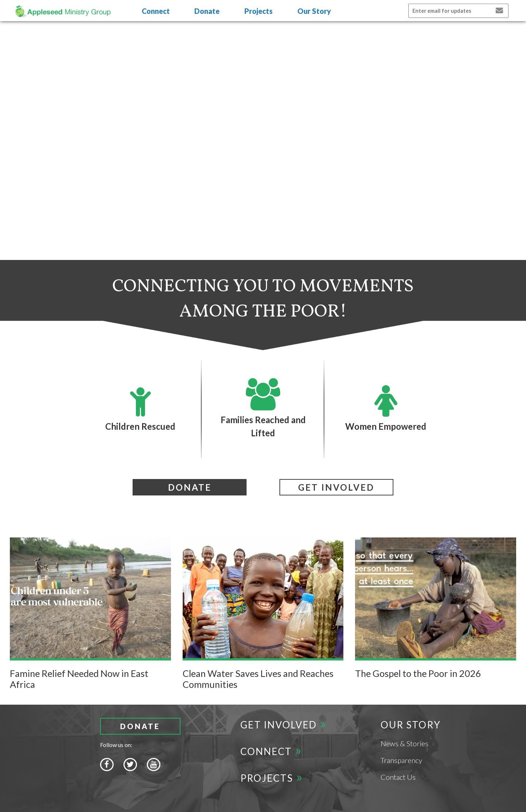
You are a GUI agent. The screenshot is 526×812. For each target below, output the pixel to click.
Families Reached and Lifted (263, 408)
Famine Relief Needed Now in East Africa (79, 679)
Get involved (336, 487)
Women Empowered (386, 408)
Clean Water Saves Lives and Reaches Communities (258, 679)
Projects (258, 11)
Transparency (401, 760)
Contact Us (398, 777)
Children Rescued (140, 408)
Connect (156, 11)
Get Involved (279, 725)
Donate (207, 11)
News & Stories (405, 743)
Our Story (314, 11)
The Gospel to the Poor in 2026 (418, 673)
